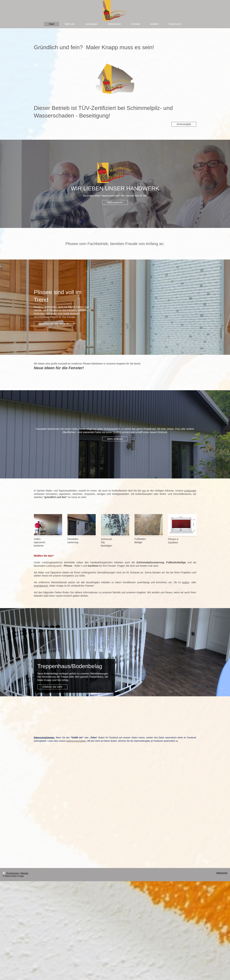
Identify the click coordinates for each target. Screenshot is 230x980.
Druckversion (11, 873)
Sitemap (24, 873)
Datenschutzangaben (76, 741)
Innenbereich (41, 586)
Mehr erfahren (115, 202)
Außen (186, 582)
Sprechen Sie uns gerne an (54, 324)
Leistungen (190, 491)
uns (144, 491)
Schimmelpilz (184, 124)
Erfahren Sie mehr (53, 687)
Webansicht (222, 873)
